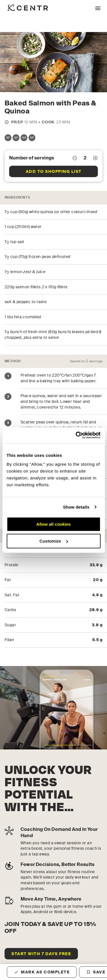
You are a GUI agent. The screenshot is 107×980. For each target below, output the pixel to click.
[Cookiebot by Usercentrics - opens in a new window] (76, 435)
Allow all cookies (53, 524)
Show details (76, 507)
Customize (54, 541)
